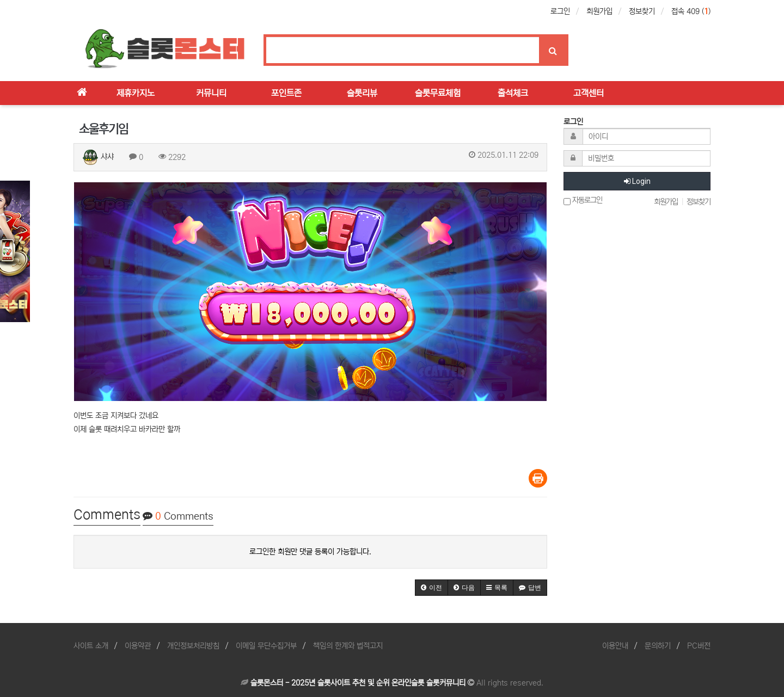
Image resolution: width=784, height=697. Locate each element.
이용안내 (615, 646)
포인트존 (286, 93)
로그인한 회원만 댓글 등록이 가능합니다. (310, 552)
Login (637, 181)
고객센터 (589, 93)
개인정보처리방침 (193, 646)
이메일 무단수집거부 (266, 646)
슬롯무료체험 (438, 93)
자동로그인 (583, 201)
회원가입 (599, 11)
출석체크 (513, 93)
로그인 (560, 11)
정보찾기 (642, 11)
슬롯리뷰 (362, 93)
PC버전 (699, 646)
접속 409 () (691, 11)
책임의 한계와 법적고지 (348, 646)
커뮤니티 (211, 93)
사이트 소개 (91, 646)
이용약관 (138, 646)
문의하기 (658, 646)
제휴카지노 (136, 93)
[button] (431, 588)
